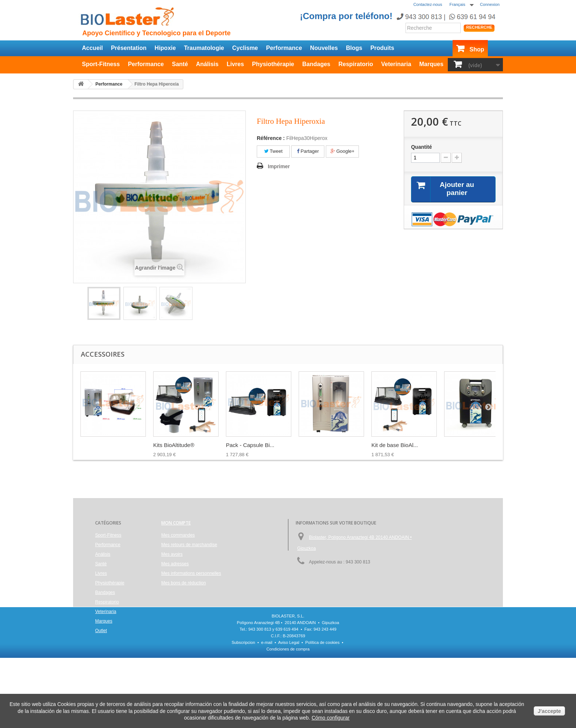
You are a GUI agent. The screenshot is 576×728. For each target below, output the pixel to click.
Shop (477, 49)
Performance (284, 48)
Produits (382, 48)
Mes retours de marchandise (189, 545)
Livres (235, 64)
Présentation (129, 48)
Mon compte (176, 523)
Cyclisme (245, 48)
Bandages (316, 64)
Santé (180, 64)
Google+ (343, 151)
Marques (431, 64)
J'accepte (549, 711)
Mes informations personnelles (191, 573)
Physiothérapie (273, 64)
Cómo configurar (331, 718)
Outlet (101, 631)
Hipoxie (165, 48)
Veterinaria (396, 64)
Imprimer (279, 166)
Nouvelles (324, 48)
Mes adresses (175, 564)
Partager (308, 151)
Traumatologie (204, 48)
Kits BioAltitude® (174, 445)
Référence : (271, 138)
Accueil (92, 48)
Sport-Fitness (101, 64)
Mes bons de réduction (183, 583)
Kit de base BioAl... (395, 445)
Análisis (207, 64)
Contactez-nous (428, 4)
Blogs (354, 48)
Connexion (490, 4)
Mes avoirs (172, 554)
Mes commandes (178, 535)
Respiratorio (356, 64)
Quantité (422, 147)
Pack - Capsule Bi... (250, 445)
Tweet (273, 151)
